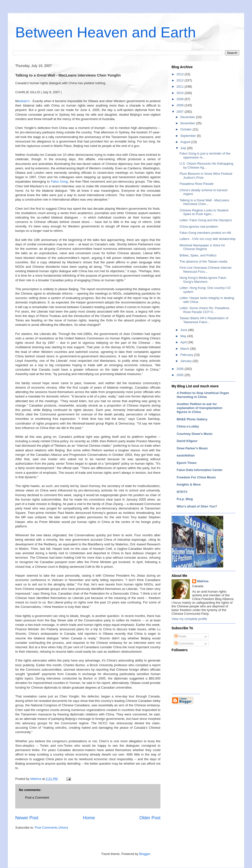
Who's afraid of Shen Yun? (197, 506)
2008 (181, 105)
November (188, 123)
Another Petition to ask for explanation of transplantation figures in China (200, 408)
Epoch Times (187, 463)
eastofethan (186, 455)
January (187, 361)
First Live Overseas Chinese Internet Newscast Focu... (205, 270)
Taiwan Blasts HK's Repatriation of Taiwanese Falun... (204, 320)
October (187, 129)
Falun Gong (59, 181)
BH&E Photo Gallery (192, 419)
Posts (180, 636)
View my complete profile (189, 619)
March (185, 349)
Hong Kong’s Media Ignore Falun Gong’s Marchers (203, 280)
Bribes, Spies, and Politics (198, 255)
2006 (181, 369)
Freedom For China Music (196, 477)
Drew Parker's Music (192, 448)
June (184, 330)
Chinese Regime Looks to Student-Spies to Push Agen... (204, 212)
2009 (181, 99)
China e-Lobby (188, 426)
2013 (181, 74)
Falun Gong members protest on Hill (205, 233)
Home (89, 818)
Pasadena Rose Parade (196, 184)
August (186, 142)
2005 (181, 375)
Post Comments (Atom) (52, 828)
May (184, 336)
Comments (184, 643)
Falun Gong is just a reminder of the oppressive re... (205, 155)
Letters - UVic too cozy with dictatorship (207, 239)
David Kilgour (187, 441)
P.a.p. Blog (185, 499)
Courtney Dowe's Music (195, 434)
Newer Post (27, 818)
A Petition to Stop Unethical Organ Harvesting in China (203, 395)
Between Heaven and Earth (106, 32)
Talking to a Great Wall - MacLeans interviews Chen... (204, 202)
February (187, 355)
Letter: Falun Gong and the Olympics (205, 220)
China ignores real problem (199, 227)
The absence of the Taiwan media (203, 261)
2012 (181, 80)
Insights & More (189, 484)
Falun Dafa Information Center (200, 470)
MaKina (203, 581)
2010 (181, 93)
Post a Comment (37, 797)
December (188, 117)
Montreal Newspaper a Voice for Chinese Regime (202, 247)
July (184, 148)
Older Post (150, 818)
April (184, 342)
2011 (181, 87)
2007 (181, 112)
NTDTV (182, 492)
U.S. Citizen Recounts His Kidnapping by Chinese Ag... (206, 166)
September (189, 136)
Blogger (145, 854)
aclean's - (25, 101)
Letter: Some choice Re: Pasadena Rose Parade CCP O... (204, 310)
